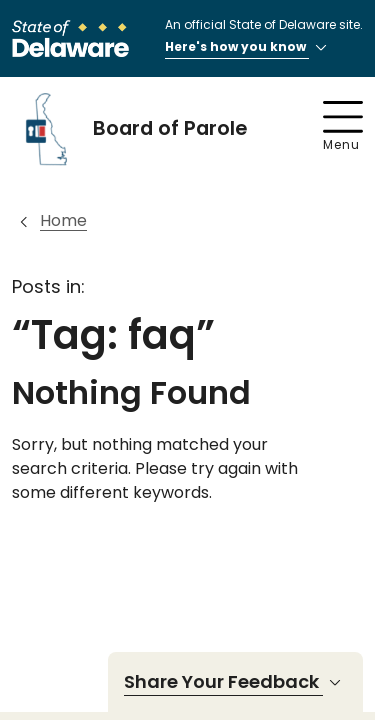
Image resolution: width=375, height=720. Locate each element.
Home (63, 220)
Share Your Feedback (235, 682)
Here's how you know (249, 48)
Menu (343, 127)
